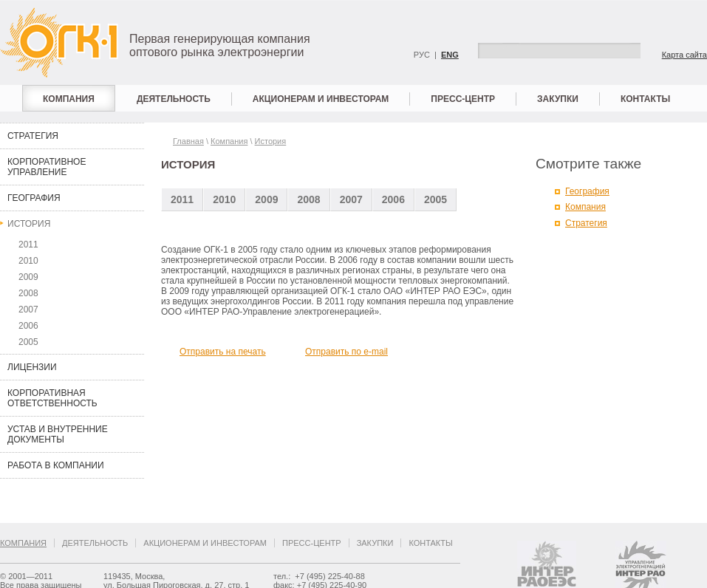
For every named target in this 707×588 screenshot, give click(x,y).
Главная (188, 141)
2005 (28, 342)
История (29, 224)
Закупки (558, 99)
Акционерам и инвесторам (321, 99)
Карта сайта (684, 55)
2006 (28, 326)
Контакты (645, 99)
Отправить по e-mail (346, 352)
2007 (28, 310)
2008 (28, 293)
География (34, 198)
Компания (69, 99)
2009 (28, 277)
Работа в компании (56, 465)
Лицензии (32, 367)
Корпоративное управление (47, 167)
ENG (450, 55)
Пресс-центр (463, 99)
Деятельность (174, 99)
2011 (28, 245)
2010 (28, 261)
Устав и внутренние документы (58, 434)
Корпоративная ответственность (52, 398)
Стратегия (33, 136)
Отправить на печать (223, 352)
